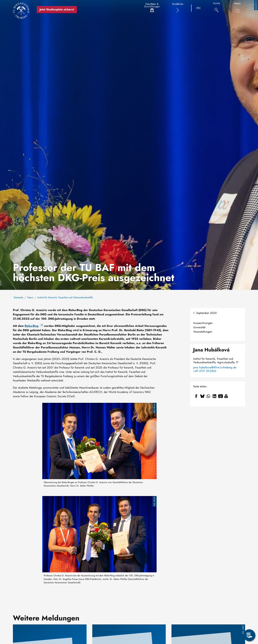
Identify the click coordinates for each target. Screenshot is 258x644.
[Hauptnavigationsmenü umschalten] (238, 11)
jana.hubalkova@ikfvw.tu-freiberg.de (215, 367)
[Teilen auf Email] (221, 396)
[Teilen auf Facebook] (196, 396)
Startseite (18, 297)
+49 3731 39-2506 (205, 371)
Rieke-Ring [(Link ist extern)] (34, 326)
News (30, 297)
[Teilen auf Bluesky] (202, 396)
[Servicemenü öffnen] (249, 635)
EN (198, 8)
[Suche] (217, 8)
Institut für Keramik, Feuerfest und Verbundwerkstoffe (65, 297)
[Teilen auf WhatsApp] (208, 396)
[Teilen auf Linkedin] (214, 396)
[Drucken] (226, 396)
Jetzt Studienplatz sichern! (57, 9)
